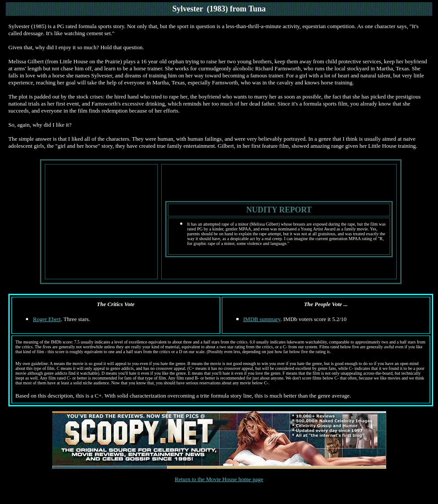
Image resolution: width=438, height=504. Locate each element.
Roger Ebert (47, 319)
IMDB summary (262, 319)
